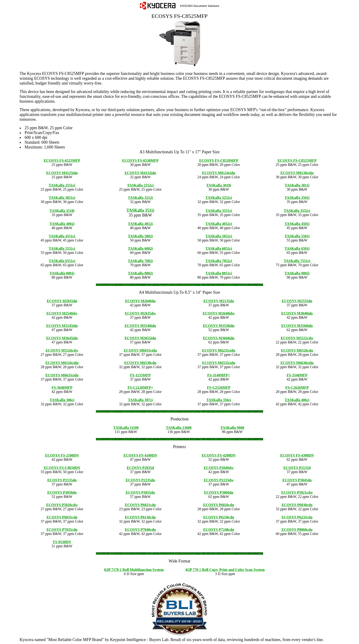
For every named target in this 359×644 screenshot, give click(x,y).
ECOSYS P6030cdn (297, 505)
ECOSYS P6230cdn (219, 517)
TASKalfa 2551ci (62, 185)
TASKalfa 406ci (297, 400)
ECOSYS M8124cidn (219, 173)
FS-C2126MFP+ (140, 388)
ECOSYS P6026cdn (219, 505)
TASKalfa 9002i (297, 273)
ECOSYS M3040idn (297, 313)
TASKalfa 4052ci (219, 224)
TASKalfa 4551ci (62, 236)
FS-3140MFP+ (219, 375)
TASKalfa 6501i (297, 248)
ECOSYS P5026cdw (62, 505)
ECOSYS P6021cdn (140, 505)
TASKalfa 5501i (297, 236)
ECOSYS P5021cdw (297, 492)
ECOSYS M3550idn (219, 326)
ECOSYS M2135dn (219, 301)
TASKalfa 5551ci (62, 248)
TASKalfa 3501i (297, 198)
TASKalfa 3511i (140, 210)
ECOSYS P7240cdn (219, 530)
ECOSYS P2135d (297, 468)
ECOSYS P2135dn (62, 480)
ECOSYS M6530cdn (140, 363)
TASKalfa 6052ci (219, 248)
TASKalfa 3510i (62, 211)
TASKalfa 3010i (219, 185)
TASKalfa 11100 (126, 428)
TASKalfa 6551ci (62, 261)
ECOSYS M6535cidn (219, 363)
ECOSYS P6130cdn (140, 517)
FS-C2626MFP (297, 388)
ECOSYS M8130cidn (297, 173)
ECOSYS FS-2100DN (62, 455)
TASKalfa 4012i (140, 224)
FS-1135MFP (140, 375)
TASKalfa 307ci (140, 400)
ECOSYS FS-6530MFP (140, 160)
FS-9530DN (62, 542)
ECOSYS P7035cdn (62, 530)
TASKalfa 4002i (62, 224)
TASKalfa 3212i (140, 198)
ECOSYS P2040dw (219, 468)
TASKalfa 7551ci (297, 261)
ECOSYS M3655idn (140, 338)
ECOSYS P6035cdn (62, 517)
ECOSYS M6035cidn (140, 350)
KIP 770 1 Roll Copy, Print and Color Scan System (225, 570)
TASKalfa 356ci (219, 400)
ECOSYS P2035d (140, 468)
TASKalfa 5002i (140, 236)
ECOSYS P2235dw (219, 480)
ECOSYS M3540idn (140, 326)
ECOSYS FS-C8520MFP (219, 160)
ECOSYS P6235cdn (297, 517)
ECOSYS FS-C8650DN (62, 468)
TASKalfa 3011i (297, 185)
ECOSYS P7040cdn (140, 530)
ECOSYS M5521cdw (297, 338)
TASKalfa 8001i (62, 273)
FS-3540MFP (297, 375)
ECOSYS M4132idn (140, 173)
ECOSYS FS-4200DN (219, 455)
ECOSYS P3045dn (297, 480)
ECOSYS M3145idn (62, 326)
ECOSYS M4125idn (62, 173)
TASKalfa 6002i (140, 248)
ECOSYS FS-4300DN (297, 455)
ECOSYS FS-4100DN (140, 455)
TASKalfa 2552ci (140, 185)
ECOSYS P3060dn (219, 492)
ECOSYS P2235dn (140, 480)
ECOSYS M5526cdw (62, 350)
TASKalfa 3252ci (219, 198)
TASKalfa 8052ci (219, 273)
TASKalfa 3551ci (219, 211)
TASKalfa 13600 (179, 428)
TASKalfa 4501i (297, 224)
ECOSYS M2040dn (140, 301)
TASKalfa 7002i (140, 261)
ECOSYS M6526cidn (62, 363)
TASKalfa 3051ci (62, 198)
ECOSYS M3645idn (62, 338)
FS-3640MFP (62, 388)
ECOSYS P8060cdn (297, 530)
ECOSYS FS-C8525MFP (297, 160)
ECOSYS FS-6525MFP (62, 160)
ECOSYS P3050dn (62, 492)
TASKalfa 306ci (62, 400)
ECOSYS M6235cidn (219, 350)
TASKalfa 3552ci (297, 211)
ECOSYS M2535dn (297, 301)
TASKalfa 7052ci (219, 261)
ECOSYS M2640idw (219, 313)
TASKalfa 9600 (232, 428)
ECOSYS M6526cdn (297, 350)
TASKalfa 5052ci (219, 236)
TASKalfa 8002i (140, 273)
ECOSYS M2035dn (62, 301)
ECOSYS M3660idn (219, 338)
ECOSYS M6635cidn (62, 375)
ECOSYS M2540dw (62, 313)
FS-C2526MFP (219, 388)
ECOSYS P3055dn (140, 492)
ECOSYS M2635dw (140, 313)
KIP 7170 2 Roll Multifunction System (134, 570)
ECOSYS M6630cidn (297, 363)
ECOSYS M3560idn (297, 326)
